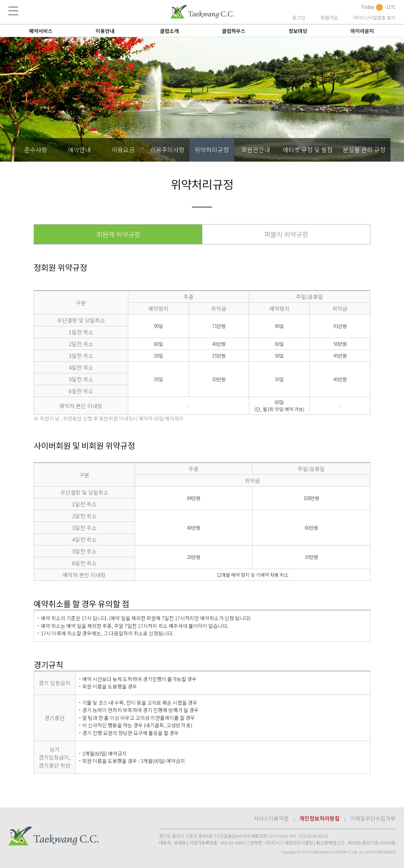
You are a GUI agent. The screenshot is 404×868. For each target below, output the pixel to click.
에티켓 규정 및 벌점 (308, 149)
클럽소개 (169, 31)
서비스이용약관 (271, 818)
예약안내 (79, 149)
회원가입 (329, 18)
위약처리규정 (212, 149)
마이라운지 (362, 31)
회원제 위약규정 (118, 234)
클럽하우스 (234, 31)
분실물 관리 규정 (364, 149)
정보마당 (298, 31)
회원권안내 (256, 149)
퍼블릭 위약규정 (286, 234)
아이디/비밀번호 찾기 (374, 18)
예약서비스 (41, 31)
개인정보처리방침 (319, 818)
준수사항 (36, 149)
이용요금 (123, 149)
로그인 (299, 18)
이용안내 (105, 31)
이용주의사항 (167, 149)
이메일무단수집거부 (373, 818)
